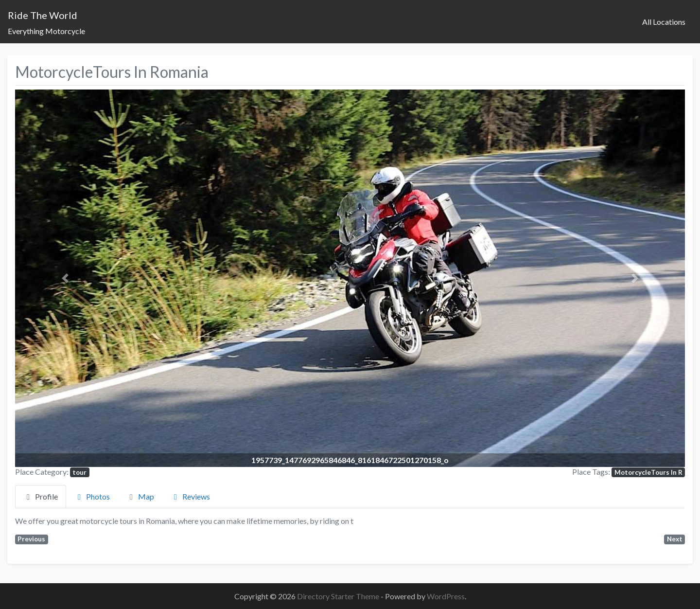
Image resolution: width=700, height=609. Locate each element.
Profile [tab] (41, 496)
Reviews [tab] (190, 496)
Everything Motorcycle (46, 31)
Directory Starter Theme (339, 596)
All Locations (664, 22)
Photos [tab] (92, 496)
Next (675, 539)
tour (79, 472)
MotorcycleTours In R (648, 472)
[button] (65, 278)
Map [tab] (140, 496)
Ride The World (43, 15)
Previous (31, 539)
